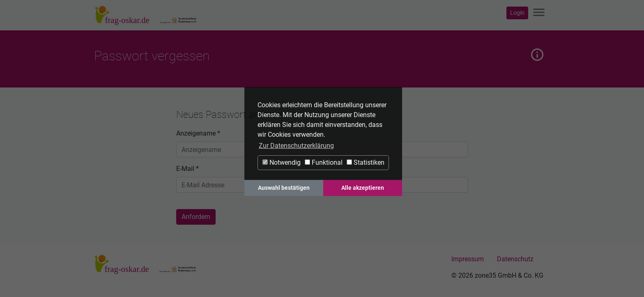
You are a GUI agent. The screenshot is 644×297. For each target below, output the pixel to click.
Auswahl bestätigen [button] (284, 188)
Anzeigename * (198, 133)
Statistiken (366, 162)
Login (517, 13)
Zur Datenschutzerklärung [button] (296, 146)
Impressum (468, 259)
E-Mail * (187, 169)
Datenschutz (515, 259)
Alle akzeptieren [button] (363, 188)
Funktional (324, 162)
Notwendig (282, 162)
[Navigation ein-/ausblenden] (539, 13)
